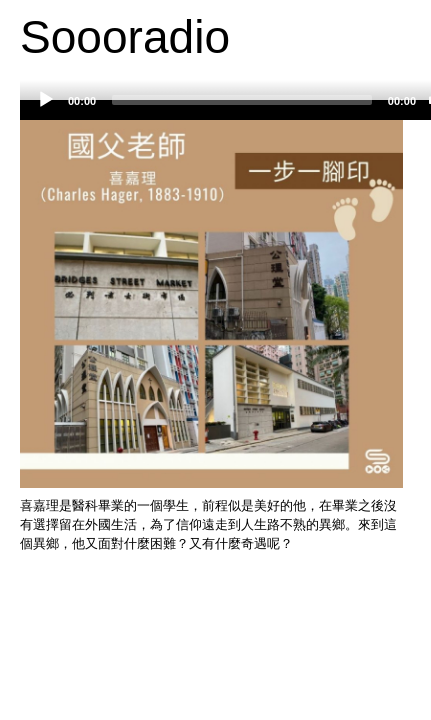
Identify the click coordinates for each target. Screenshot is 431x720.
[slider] (242, 100)
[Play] (46, 100)
